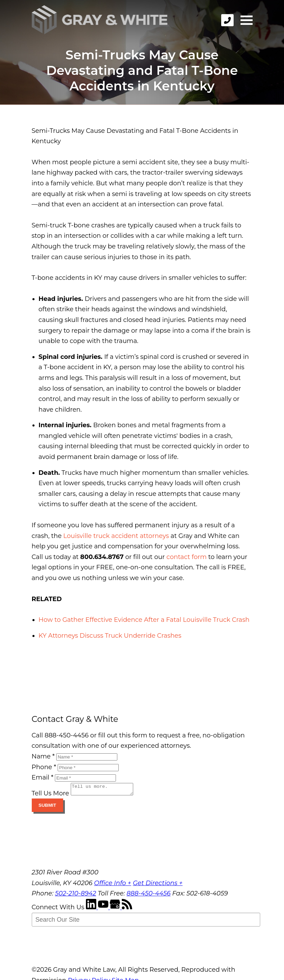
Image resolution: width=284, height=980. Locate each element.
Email (43, 777)
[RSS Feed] (127, 909)
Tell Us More (51, 795)
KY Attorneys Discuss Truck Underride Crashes (110, 636)
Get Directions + (158, 885)
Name (43, 756)
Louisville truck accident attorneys (116, 536)
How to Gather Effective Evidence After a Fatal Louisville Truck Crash (144, 620)
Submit (47, 807)
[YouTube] (104, 909)
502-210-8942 (75, 895)
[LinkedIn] (92, 909)
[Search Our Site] (146, 922)
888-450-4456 (149, 895)
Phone (44, 767)
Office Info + (113, 885)
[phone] (227, 20)
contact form (187, 557)
